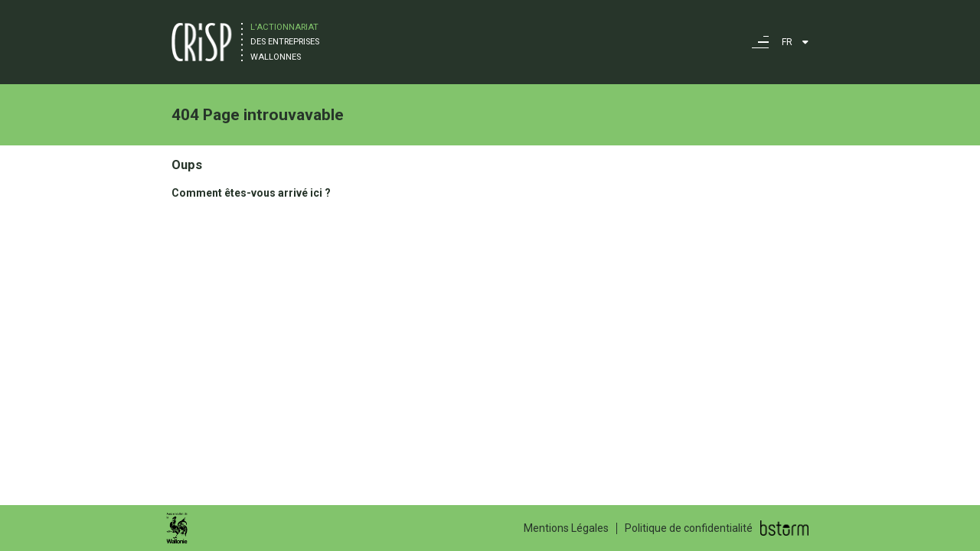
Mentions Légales (566, 528)
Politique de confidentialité (689, 528)
